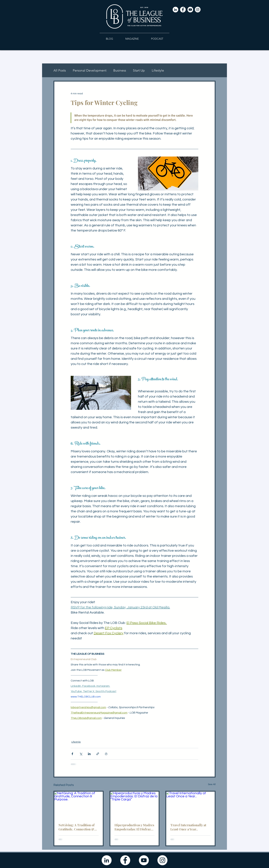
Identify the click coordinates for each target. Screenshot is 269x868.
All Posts (60, 70)
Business (120, 70)
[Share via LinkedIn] (89, 754)
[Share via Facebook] (72, 754)
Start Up (139, 70)
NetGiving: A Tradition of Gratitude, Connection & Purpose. (76, 827)
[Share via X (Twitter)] (81, 754)
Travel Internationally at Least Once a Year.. (188, 827)
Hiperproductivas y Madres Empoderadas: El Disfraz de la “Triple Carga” (134, 827)
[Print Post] (106, 754)
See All (212, 784)
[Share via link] (98, 754)
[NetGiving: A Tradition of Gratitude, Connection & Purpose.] (79, 805)
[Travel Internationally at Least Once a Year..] (190, 805)
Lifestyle (158, 70)
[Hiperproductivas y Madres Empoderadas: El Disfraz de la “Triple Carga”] (135, 805)
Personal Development (90, 70)
